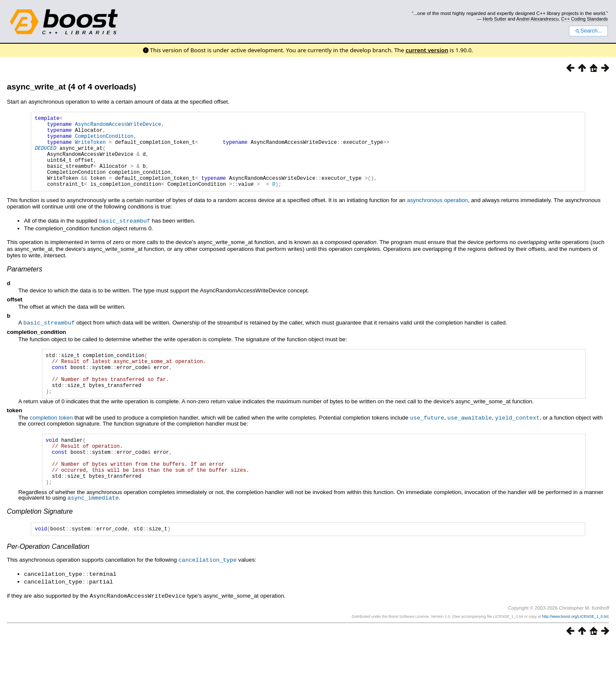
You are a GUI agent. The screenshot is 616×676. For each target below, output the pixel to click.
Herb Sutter (495, 19)
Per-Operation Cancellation (48, 581)
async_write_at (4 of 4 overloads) (71, 87)
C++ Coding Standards (585, 19)
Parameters (25, 284)
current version (427, 50)
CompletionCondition (104, 141)
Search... (588, 31)
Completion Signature (40, 544)
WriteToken (90, 148)
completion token (51, 441)
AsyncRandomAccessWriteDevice (118, 127)
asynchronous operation (437, 216)
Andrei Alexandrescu (537, 19)
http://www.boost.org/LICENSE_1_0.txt (575, 649)
